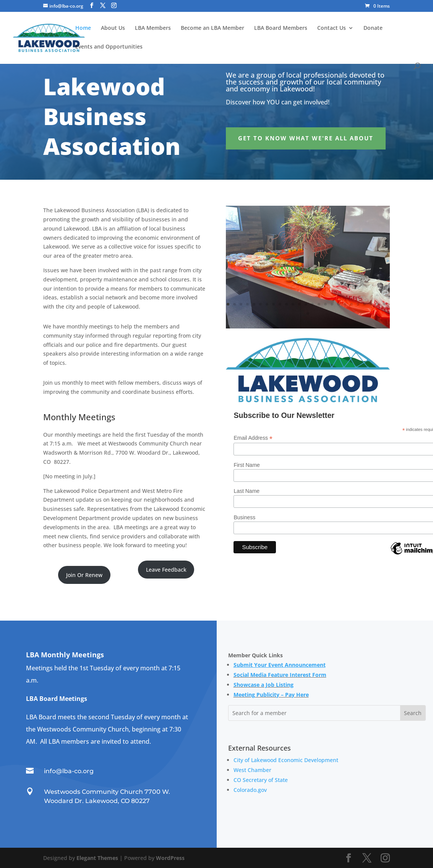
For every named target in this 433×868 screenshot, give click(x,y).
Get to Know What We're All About (306, 138)
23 (371, 304)
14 (312, 304)
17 (332, 304)
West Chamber (252, 770)
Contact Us (332, 28)
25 (384, 304)
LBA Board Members (281, 28)
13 (306, 304)
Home (83, 28)
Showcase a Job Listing (264, 685)
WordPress (170, 858)
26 (308, 313)
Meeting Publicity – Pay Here (271, 695)
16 (325, 304)
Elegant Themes (97, 858)
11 (293, 304)
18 (338, 304)
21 (358, 304)
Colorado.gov (250, 790)
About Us (113, 28)
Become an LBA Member (212, 28)
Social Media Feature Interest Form (280, 675)
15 (319, 304)
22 (364, 304)
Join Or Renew (84, 575)
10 (286, 304)
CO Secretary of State (261, 780)
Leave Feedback (166, 570)
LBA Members (153, 28)
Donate (373, 28)
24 (377, 304)
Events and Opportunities (109, 47)
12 (299, 304)
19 (345, 304)
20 (351, 304)
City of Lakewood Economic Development (286, 760)
